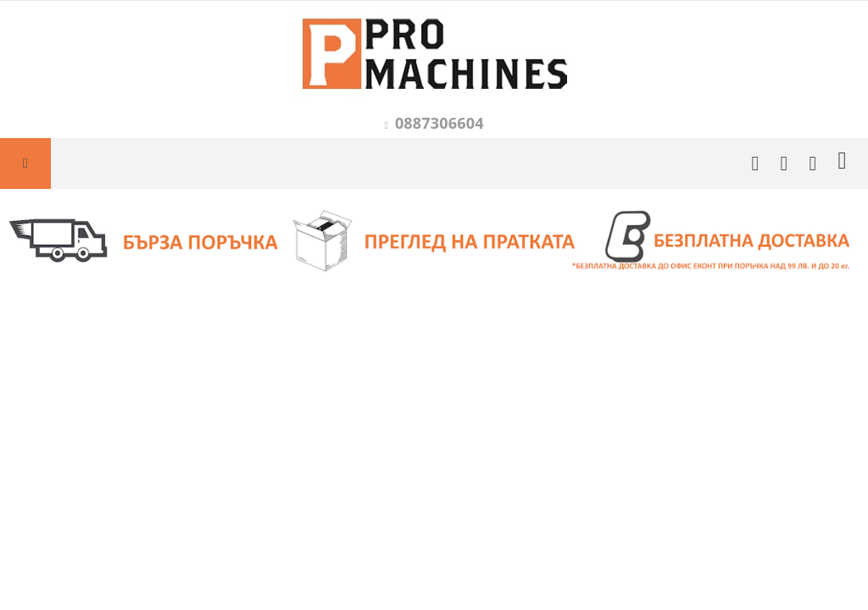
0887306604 (440, 123)
